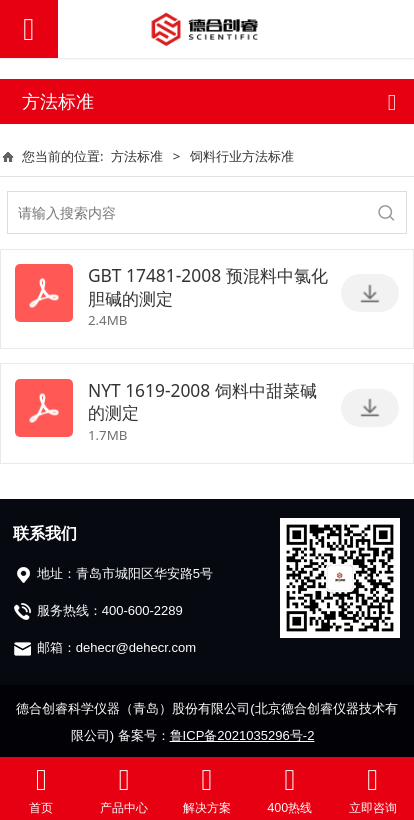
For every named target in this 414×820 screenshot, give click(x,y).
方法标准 (137, 156)
